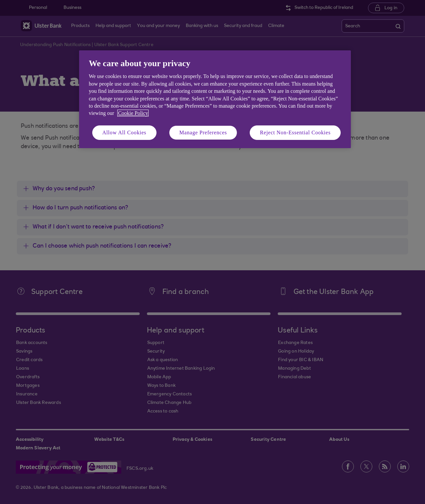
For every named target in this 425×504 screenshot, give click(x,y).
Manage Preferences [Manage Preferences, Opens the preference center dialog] (203, 133)
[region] (215, 99)
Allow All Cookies (125, 133)
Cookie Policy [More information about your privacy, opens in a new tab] (133, 113)
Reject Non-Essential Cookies (295, 133)
